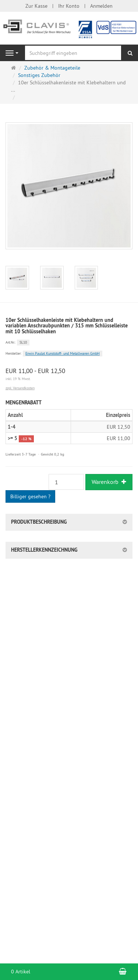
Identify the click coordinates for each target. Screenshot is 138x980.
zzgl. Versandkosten (20, 388)
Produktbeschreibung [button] (39, 522)
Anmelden (101, 6)
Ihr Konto (69, 6)
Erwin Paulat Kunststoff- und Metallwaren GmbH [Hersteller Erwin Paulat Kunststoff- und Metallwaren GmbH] (63, 353)
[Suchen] (130, 53)
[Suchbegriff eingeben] (73, 53)
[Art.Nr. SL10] (69, 342)
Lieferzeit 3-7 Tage (21, 454)
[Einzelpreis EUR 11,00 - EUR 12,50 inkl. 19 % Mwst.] (69, 375)
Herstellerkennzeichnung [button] (44, 550)
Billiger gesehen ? (30, 496)
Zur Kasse (36, 6)
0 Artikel (21, 972)
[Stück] (66, 482)
